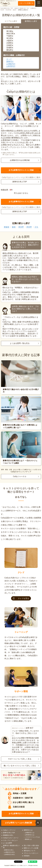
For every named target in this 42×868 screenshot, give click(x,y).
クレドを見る (21, 598)
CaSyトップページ (9, 830)
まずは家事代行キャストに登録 (21, 170)
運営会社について (30, 851)
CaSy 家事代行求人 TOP (7, 8)
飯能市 (15, 10)
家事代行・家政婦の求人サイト (8, 3)
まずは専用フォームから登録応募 (18, 823)
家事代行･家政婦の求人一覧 (22, 8)
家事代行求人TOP (20, 182)
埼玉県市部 (8, 10)
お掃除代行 (33, 8)
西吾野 (29, 227)
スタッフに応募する (26, 3)
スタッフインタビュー (10, 840)
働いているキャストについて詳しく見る (20, 766)
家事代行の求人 (9, 850)
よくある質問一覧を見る (20, 343)
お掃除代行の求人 (10, 852)
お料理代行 (11, 66)
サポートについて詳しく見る (20, 759)
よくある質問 (8, 843)
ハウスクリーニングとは (32, 837)
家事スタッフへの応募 (31, 848)
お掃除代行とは (30, 833)
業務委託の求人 (8, 835)
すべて (9, 59)
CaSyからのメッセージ (11, 838)
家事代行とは (28, 830)
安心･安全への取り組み (31, 845)
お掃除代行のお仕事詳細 (20, 160)
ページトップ (38, 823)
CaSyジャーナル (20, 476)
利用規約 (27, 856)
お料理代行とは (30, 835)
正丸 (36, 227)
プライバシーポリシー (31, 853)
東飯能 (6, 227)
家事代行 (10, 62)
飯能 (14, 227)
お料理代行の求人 (10, 854)
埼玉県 (2, 10)
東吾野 (21, 227)
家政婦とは (28, 839)
